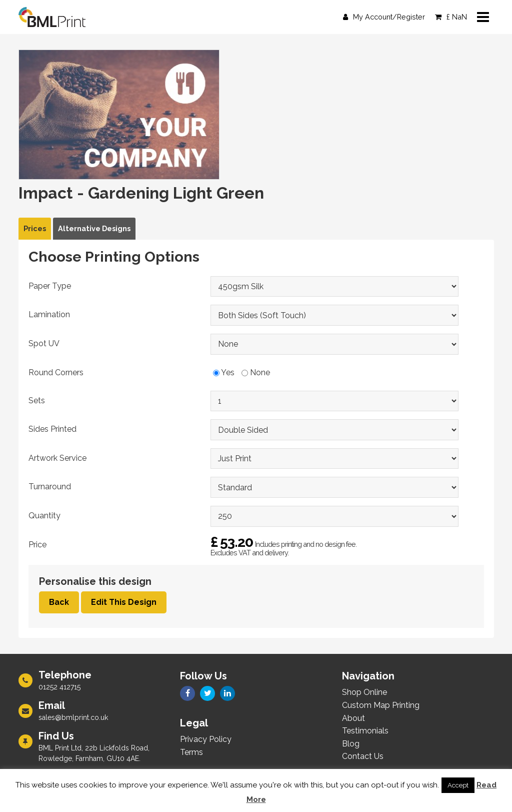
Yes (224, 372)
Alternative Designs (94, 228)
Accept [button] (458, 785)
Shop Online (364, 692)
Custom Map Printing (381, 705)
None (256, 372)
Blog (351, 744)
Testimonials (365, 731)
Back (59, 602)
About (353, 718)
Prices (35, 228)
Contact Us (363, 756)
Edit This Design (124, 602)
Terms (191, 752)
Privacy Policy (206, 739)
